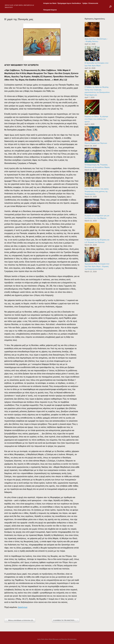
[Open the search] (110, 7)
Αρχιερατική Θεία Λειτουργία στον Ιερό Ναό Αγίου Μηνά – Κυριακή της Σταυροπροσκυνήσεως (97, 266)
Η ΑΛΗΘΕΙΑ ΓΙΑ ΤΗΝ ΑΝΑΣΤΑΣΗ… (66, 620)
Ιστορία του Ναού (50, 3)
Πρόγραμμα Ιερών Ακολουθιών (69, 3)
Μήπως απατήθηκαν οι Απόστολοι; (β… (20, 620)
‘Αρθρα (85, 3)
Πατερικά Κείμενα (50, 10)
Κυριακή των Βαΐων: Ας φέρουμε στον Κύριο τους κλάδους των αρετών (96, 119)
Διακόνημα (23, 607)
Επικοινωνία (93, 3)
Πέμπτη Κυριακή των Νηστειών (96, 143)
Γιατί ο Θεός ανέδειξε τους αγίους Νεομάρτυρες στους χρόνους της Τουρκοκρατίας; (97, 191)
